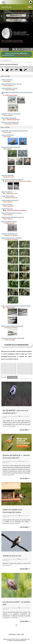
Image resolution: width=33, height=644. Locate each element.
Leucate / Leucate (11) (7, 80)
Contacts (18, 634)
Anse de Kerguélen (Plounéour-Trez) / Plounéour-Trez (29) (16, 306)
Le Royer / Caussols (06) (8, 135)
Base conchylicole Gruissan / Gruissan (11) (12, 180)
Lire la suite (25, 430)
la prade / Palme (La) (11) (8, 196)
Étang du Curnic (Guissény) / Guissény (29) (12, 326)
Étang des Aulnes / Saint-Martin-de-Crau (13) (13, 217)
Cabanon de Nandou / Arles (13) (9, 88)
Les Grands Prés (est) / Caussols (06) (11, 147)
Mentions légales (12, 634)
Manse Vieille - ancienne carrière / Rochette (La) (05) (14, 131)
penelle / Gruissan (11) (7, 209)
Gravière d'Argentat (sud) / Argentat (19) (11, 238)
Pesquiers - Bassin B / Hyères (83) (10, 122)
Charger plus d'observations (16, 345)
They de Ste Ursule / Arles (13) (9, 222)
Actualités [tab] (4, 377)
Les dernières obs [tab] (6, 61)
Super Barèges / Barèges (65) (9, 118)
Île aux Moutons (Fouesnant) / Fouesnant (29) (13, 338)
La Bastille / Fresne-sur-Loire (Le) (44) (11, 114)
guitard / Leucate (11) (7, 192)
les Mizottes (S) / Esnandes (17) (9, 234)
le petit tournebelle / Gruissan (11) (10, 200)
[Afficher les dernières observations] (9, 64)
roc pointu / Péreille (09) (7, 175)
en (31, 7)
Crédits (23, 634)
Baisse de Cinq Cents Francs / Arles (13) (12, 84)
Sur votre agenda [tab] (12, 377)
